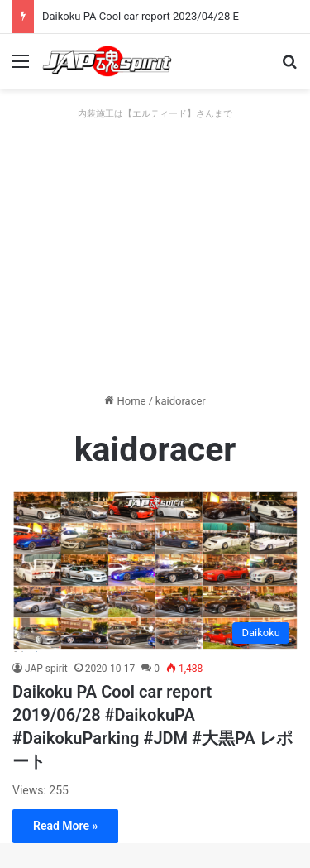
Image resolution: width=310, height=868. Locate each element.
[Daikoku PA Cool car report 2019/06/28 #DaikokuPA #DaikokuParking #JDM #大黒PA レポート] (155, 571)
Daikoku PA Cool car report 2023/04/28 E (141, 16)
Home (125, 401)
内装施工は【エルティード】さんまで (155, 114)
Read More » (65, 826)
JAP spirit (46, 669)
